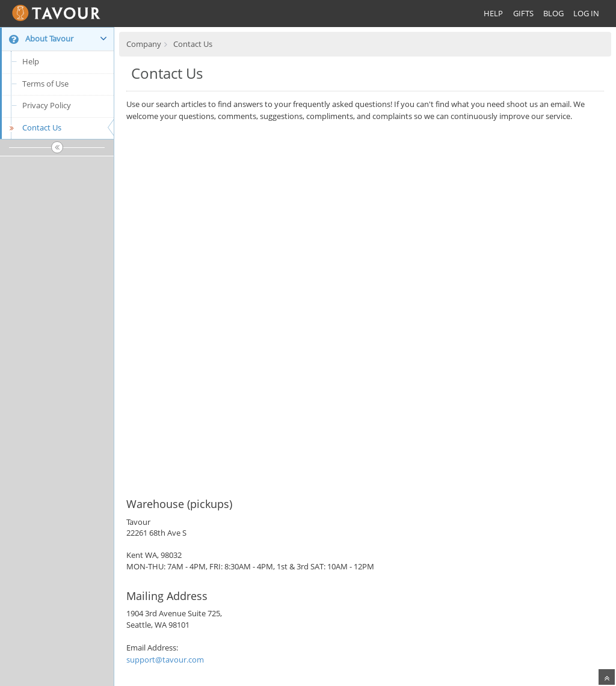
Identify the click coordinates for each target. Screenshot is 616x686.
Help (31, 61)
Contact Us (34, 127)
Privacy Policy (47, 105)
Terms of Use (45, 84)
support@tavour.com (165, 660)
